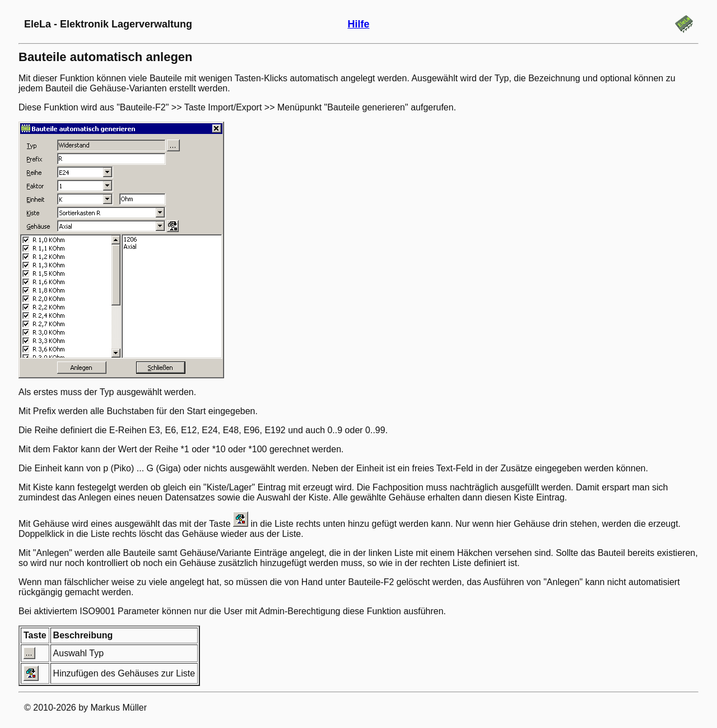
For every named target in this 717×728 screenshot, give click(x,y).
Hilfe (358, 24)
